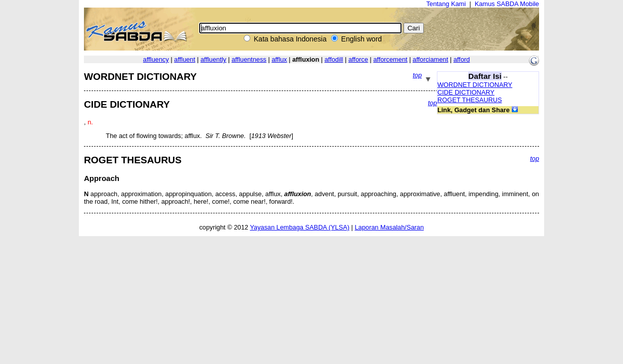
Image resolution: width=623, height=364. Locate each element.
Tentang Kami (446, 4)
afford (462, 59)
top (417, 75)
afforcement (390, 59)
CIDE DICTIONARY (466, 92)
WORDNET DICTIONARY (475, 85)
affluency (156, 59)
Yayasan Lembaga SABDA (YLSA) (300, 227)
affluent (185, 59)
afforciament (430, 59)
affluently (213, 59)
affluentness (249, 59)
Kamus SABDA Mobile (507, 4)
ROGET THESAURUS (470, 100)
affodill (334, 59)
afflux (279, 59)
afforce (358, 59)
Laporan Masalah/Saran (389, 227)
